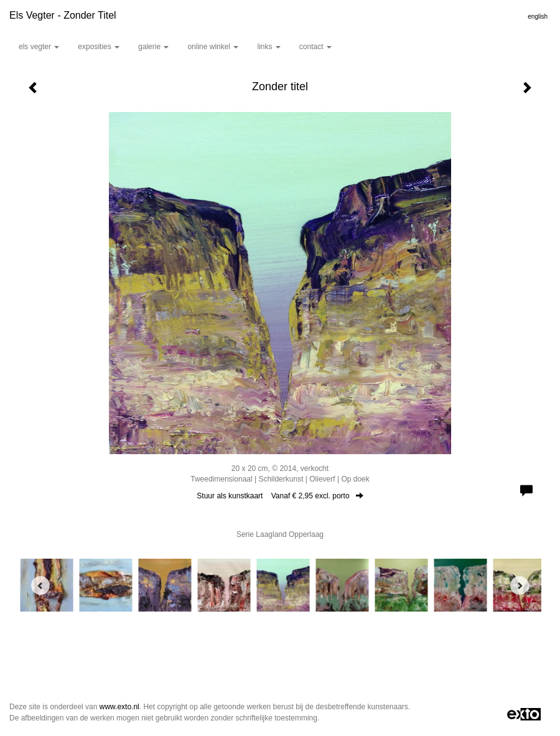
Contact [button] (315, 47)
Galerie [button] (153, 47)
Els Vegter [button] (39, 47)
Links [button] (268, 47)
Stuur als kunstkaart (280, 496)
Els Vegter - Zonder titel (63, 15)
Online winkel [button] (213, 47)
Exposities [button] (99, 47)
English (538, 16)
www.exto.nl (119, 707)
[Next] (520, 585)
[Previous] (40, 585)
